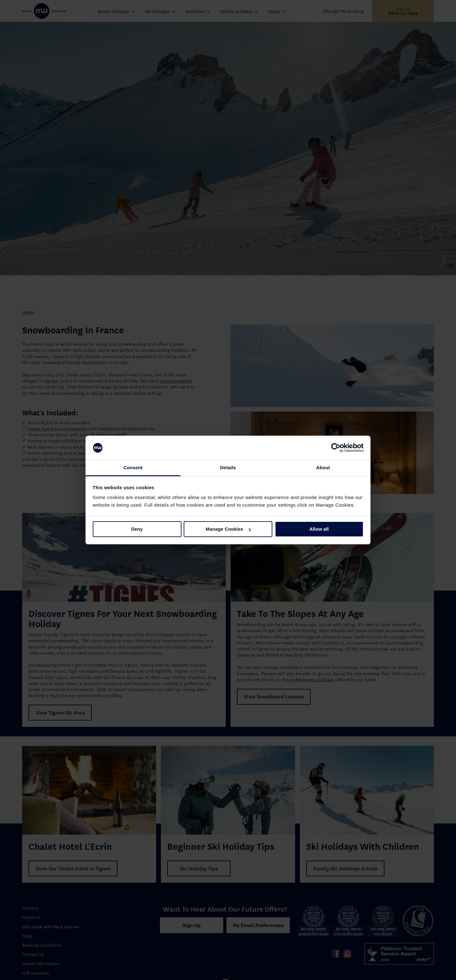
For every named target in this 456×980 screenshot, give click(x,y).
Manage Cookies (228, 529)
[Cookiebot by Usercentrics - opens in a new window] (336, 448)
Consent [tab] (133, 468)
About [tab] (323, 468)
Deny (137, 529)
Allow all (319, 529)
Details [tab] (228, 468)
